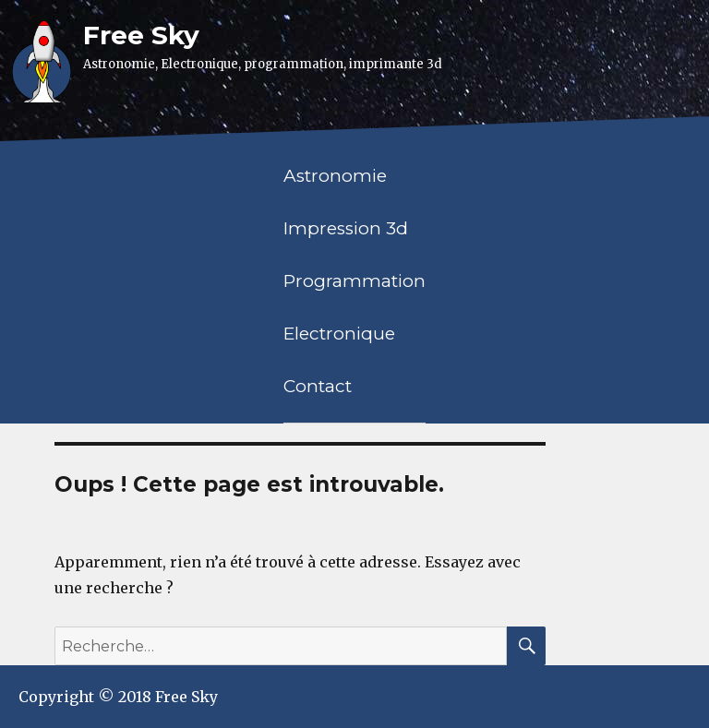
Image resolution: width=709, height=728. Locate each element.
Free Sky (141, 35)
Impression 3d (346, 228)
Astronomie (335, 176)
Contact (318, 386)
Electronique (339, 334)
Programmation (354, 281)
